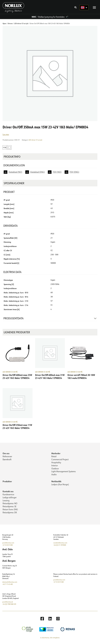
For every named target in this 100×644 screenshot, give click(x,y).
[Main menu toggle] (94, 8)
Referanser (7, 457)
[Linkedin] (50, 619)
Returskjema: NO (10, 504)
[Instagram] (58, 619)
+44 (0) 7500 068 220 (9, 605)
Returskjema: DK (10, 513)
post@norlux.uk (8, 602)
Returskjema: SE (10, 507)
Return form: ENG (10, 510)
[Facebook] (42, 619)
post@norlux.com (8, 543)
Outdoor (55, 469)
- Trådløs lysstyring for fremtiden (48, 17)
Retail (54, 457)
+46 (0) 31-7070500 (60, 546)
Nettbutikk (56, 482)
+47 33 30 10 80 (7, 546)
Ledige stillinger (10, 498)
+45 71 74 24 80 (7, 585)
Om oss (6, 454)
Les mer (6, 135)
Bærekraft (7, 460)
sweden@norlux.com (60, 543)
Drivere (10, 24)
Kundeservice (8, 495)
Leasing (6, 501)
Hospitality (56, 463)
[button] (75, 8)
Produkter (7, 482)
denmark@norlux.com (10, 583)
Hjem (4, 24)
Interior (55, 466)
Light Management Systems (63, 472)
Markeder (56, 454)
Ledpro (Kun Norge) (60, 485)
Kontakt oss (8, 492)
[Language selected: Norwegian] (84, 8)
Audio (54, 475)
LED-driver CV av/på (21, 24)
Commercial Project (60, 460)
